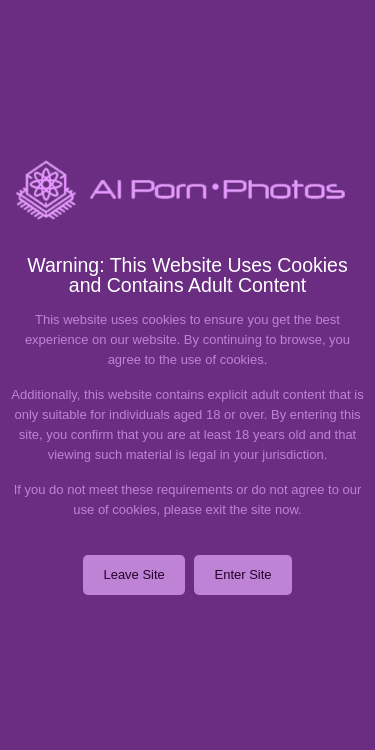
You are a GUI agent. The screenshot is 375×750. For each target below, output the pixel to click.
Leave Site (133, 574)
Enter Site (242, 574)
